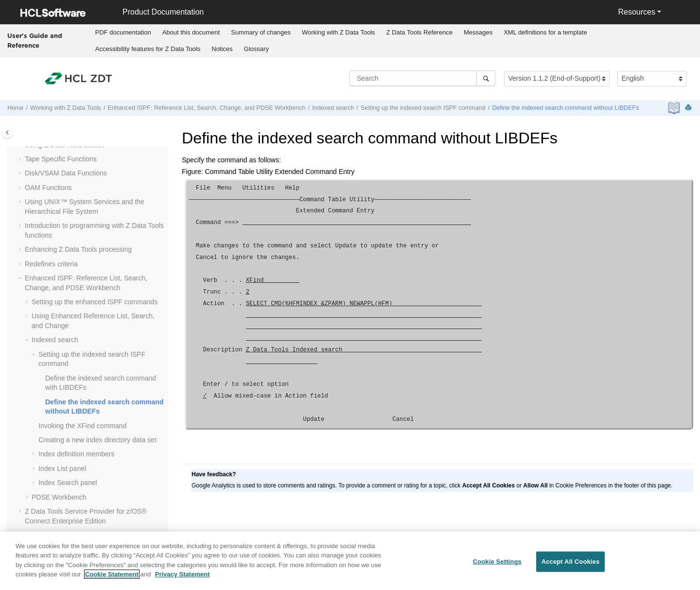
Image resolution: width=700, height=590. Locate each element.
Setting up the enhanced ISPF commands (95, 302)
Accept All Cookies (571, 566)
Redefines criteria (51, 264)
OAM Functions (48, 188)
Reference (420, 32)
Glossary (256, 49)
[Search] (486, 78)
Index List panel (62, 469)
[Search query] (422, 78)
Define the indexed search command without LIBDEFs (565, 108)
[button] (21, 159)
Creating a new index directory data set (97, 440)
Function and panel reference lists (76, 535)
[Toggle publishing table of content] (8, 132)
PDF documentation (123, 32)
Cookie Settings (497, 566)
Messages (478, 32)
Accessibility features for (148, 49)
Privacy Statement (183, 579)
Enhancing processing (78, 249)
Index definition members (76, 454)
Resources (636, 12)
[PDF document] (675, 108)
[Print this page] (689, 108)
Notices (222, 49)
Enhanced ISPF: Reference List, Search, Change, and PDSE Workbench (206, 108)
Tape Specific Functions (61, 159)
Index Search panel (68, 483)
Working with (339, 32)
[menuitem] (123, 33)
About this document (191, 32)
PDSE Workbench (59, 497)
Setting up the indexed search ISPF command (423, 108)
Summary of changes (261, 32)
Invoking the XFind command (82, 426)
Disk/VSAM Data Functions (66, 173)
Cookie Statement (112, 579)
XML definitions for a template (545, 32)
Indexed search (333, 108)
